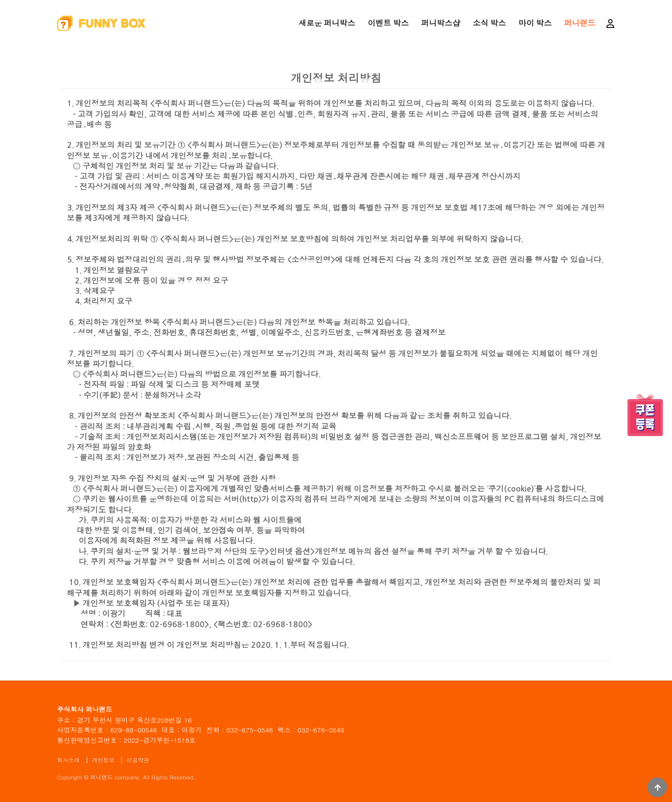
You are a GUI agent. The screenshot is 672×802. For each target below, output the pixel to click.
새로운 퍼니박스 (327, 23)
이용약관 (138, 760)
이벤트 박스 (388, 23)
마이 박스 (535, 23)
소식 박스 (489, 23)
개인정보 (103, 760)
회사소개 (69, 760)
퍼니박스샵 (440, 23)
